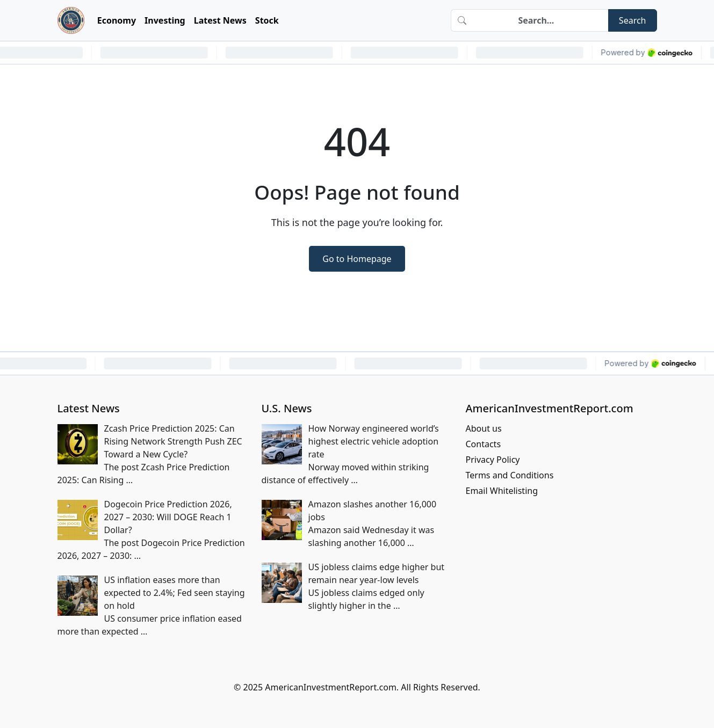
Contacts (484, 444)
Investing (165, 20)
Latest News (220, 20)
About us (484, 428)
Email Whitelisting (502, 491)
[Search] (540, 20)
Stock (267, 20)
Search (633, 20)
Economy (117, 20)
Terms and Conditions (510, 475)
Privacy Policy (493, 460)
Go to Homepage (357, 259)
